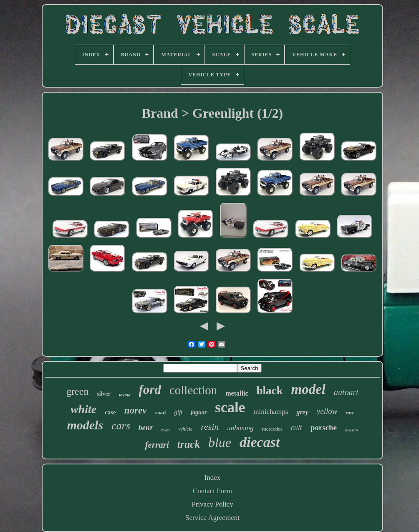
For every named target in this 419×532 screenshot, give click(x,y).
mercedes (272, 429)
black (269, 391)
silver (104, 394)
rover (165, 430)
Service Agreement (212, 518)
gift (178, 412)
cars (121, 426)
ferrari (157, 445)
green (77, 391)
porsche (324, 427)
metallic (237, 393)
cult (297, 428)
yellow (327, 411)
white (83, 409)
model (308, 389)
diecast (260, 442)
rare (350, 413)
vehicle (185, 429)
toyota (125, 395)
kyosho (352, 430)
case (110, 412)
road (160, 412)
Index (213, 478)
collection (193, 390)
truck (189, 444)
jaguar (199, 412)
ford (150, 390)
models (85, 425)
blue (220, 442)
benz (146, 428)
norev (136, 410)
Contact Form (212, 491)
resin (210, 427)
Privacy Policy (212, 504)
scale (230, 407)
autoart (346, 392)
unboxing (240, 428)
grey (302, 412)
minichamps (271, 412)
